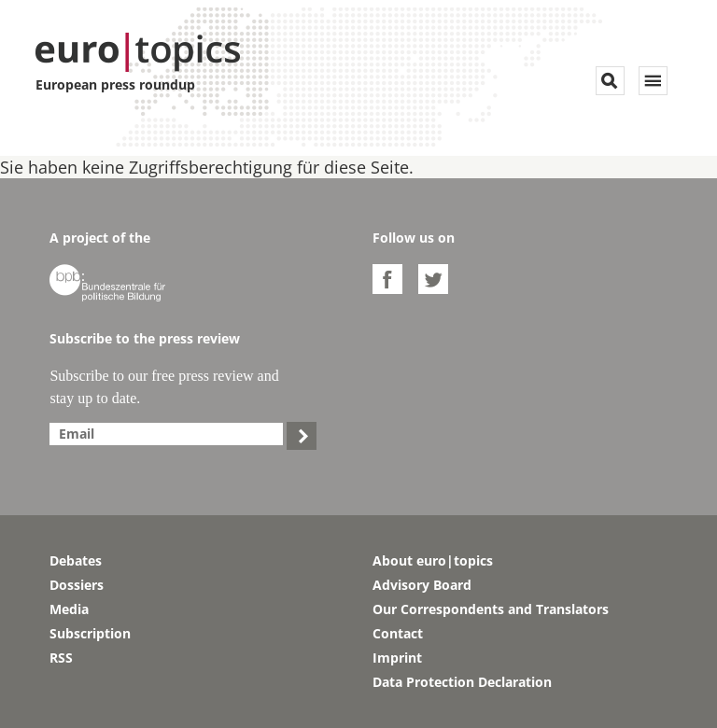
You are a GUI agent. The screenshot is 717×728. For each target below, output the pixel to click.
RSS (61, 658)
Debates (76, 560)
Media (69, 609)
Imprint (397, 658)
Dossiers (77, 585)
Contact (398, 633)
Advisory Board (422, 585)
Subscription (90, 633)
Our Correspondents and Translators (491, 609)
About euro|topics (433, 560)
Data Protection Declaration (462, 682)
